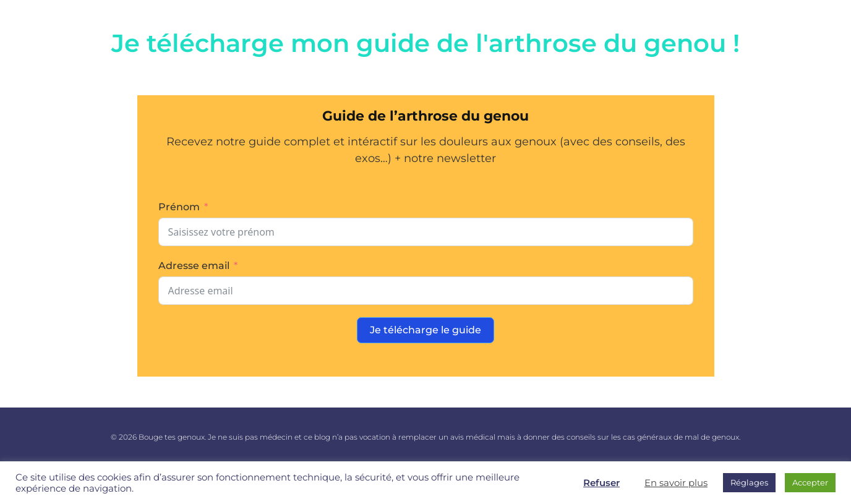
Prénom (179, 207)
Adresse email (194, 266)
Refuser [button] (601, 483)
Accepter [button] (810, 482)
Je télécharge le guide (426, 330)
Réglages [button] (749, 482)
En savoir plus (676, 483)
